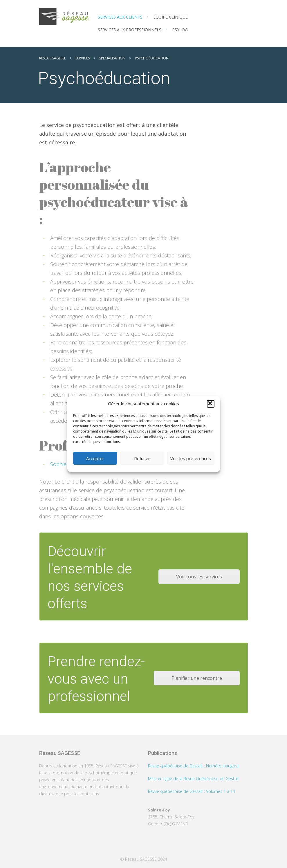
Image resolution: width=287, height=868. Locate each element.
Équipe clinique (170, 17)
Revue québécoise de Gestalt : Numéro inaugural (194, 766)
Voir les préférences (191, 458)
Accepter (95, 458)
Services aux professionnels (130, 30)
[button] (211, 404)
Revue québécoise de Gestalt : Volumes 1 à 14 (192, 791)
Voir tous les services (199, 577)
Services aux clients (120, 17)
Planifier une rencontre (197, 678)
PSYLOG (180, 30)
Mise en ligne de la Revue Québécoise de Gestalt (194, 779)
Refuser (142, 458)
